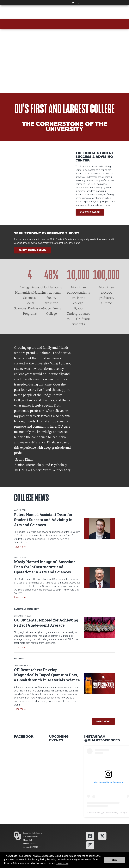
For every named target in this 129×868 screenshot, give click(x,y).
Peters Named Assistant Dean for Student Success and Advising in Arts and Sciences (43, 520)
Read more (20, 547)
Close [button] (115, 860)
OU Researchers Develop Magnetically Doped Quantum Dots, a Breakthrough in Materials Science (47, 675)
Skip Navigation (0, 5)
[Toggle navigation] (18, 24)
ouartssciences (94, 812)
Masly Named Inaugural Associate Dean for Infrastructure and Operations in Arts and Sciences (45, 567)
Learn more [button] (62, 863)
